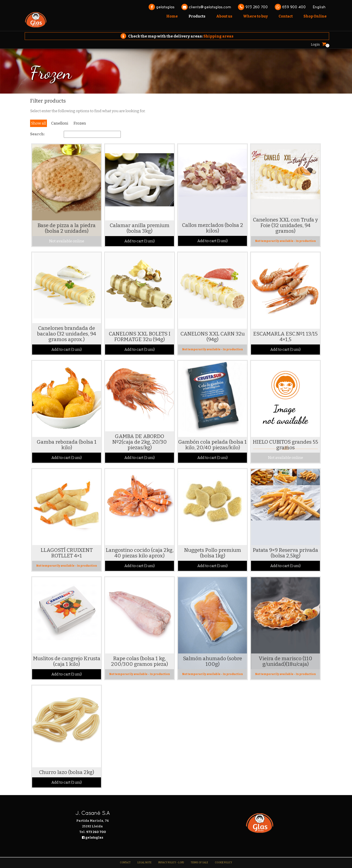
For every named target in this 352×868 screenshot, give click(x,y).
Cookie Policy (223, 863)
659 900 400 (290, 7)
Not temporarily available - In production (285, 241)
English (319, 7)
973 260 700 (253, 7)
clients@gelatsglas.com (206, 7)
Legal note (144, 863)
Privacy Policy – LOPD (171, 863)
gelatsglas (162, 7)
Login (315, 44)
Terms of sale (199, 863)
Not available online (67, 241)
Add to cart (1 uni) (140, 241)
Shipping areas (218, 36)
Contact (125, 863)
